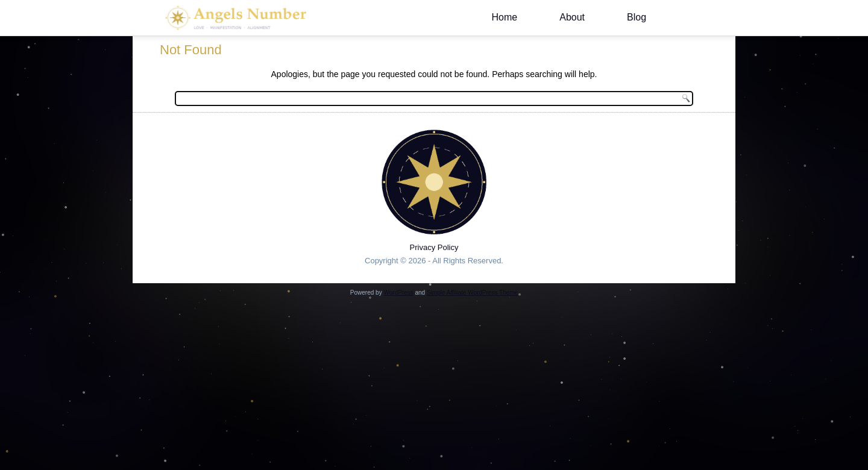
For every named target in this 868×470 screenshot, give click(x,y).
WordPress (398, 293)
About (572, 17)
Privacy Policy (434, 247)
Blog (637, 17)
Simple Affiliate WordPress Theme (472, 293)
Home (505, 17)
